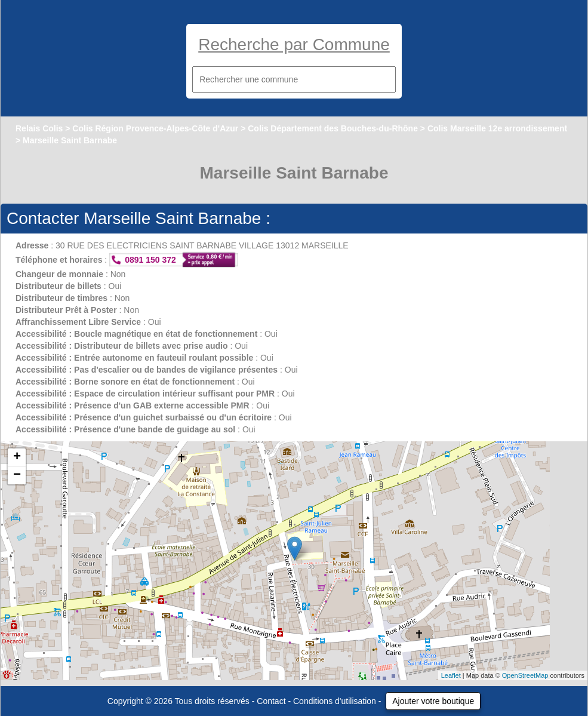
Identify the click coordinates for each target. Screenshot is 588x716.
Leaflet (451, 675)
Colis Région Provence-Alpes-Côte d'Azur (155, 128)
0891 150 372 (150, 260)
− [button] (17, 475)
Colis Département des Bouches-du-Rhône (333, 128)
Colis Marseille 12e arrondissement (497, 128)
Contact (271, 701)
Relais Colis (39, 128)
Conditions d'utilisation (335, 701)
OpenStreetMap (525, 675)
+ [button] (17, 457)
